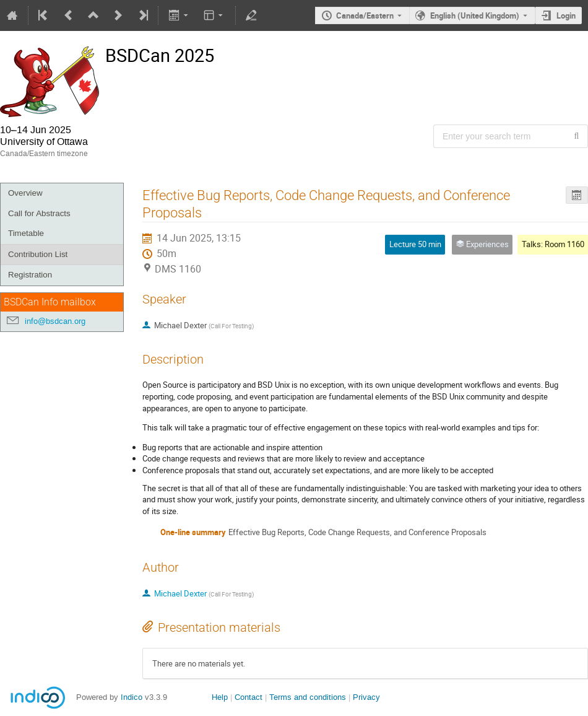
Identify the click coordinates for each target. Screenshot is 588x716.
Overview (25, 193)
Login (566, 15)
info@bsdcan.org (55, 321)
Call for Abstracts (39, 213)
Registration (30, 275)
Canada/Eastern (365, 15)
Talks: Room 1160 (553, 244)
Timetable (26, 233)
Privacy (366, 697)
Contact (249, 697)
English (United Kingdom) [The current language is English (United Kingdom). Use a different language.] (475, 15)
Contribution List (38, 254)
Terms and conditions (308, 697)
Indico (132, 697)
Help (220, 697)
